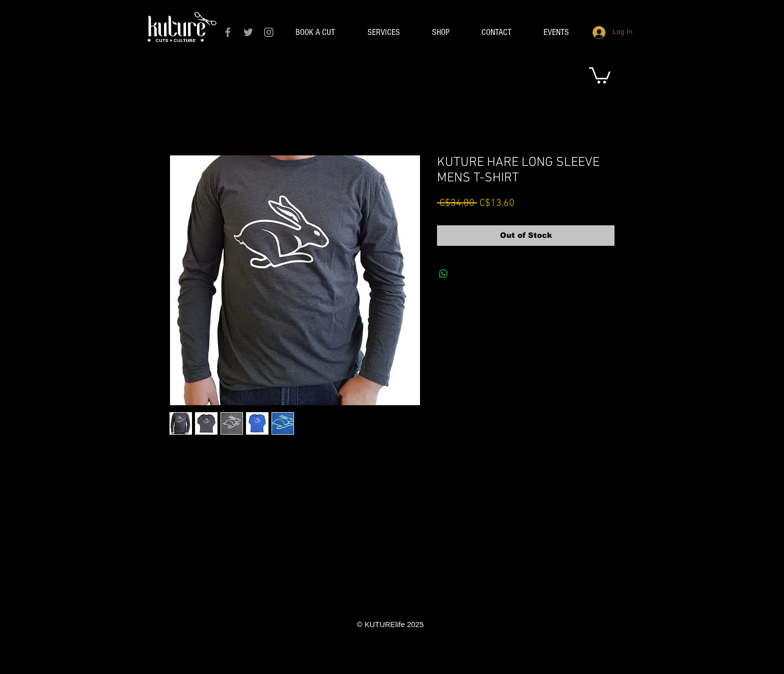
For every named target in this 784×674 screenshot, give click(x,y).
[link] (600, 74)
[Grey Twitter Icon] (248, 32)
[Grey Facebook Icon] (228, 32)
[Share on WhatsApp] (443, 274)
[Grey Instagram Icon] (269, 32)
